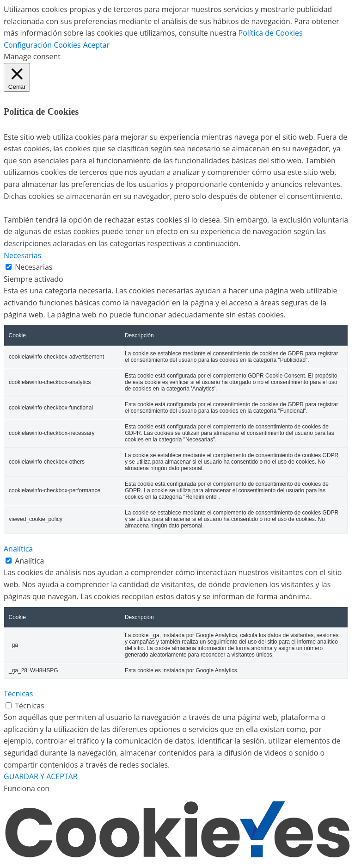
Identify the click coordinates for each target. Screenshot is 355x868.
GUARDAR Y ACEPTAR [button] (41, 776)
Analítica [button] (18, 549)
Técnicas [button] (18, 694)
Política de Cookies (271, 33)
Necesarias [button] (22, 255)
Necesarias (34, 267)
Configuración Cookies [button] (42, 45)
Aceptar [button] (97, 45)
